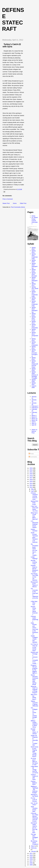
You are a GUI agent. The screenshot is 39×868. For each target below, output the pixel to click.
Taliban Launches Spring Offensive (34, 704)
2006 (31, 863)
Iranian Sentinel (34, 530)
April (33, 491)
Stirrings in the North (34, 795)
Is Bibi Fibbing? (34, 558)
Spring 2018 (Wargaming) (35, 280)
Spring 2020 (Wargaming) (35, 266)
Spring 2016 (34, 299)
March (33, 846)
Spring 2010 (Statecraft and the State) (35, 364)
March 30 (34, 420)
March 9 (34, 417)
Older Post (23, 203)
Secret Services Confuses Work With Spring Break (34, 680)
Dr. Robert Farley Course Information (35, 221)
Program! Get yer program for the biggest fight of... (34, 669)
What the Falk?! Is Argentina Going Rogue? (34, 690)
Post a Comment (8, 199)
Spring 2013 (34, 330)
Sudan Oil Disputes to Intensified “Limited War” (34, 740)
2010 (31, 855)
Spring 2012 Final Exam (34, 503)
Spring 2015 (34, 314)
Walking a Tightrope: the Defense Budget (34, 790)
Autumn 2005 (34, 387)
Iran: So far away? (34, 804)
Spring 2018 (34, 270)
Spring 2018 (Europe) (34, 274)
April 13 (34, 423)
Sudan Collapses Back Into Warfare (34, 639)
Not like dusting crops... (34, 562)
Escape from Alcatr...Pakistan (34, 731)
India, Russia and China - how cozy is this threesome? (34, 628)
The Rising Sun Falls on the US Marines (34, 577)
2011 (31, 853)
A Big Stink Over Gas (34, 603)
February (34, 848)
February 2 (35, 406)
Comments (33, 457)
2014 (31, 483)
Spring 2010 (34, 358)
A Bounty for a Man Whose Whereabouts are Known (34, 817)
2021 (31, 472)
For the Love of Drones (34, 800)
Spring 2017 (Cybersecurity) (35, 294)
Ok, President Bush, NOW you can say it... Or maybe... (34, 550)
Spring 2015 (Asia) (34, 318)
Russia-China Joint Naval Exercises (34, 611)
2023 (31, 468)
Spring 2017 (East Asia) (35, 288)
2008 (31, 859)
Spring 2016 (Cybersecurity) (35, 303)
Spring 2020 (34, 261)
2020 (31, 474)
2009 (31, 857)
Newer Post (6, 203)
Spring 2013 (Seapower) (35, 335)
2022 (31, 470)
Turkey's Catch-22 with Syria (34, 777)
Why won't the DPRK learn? (34, 697)
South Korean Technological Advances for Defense (34, 537)
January (34, 851)
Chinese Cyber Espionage (34, 619)
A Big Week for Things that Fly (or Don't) (34, 770)
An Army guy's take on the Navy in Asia (34, 761)
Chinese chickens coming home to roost (34, 496)
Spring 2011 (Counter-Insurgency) (35, 353)
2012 (31, 487)
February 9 (35, 408)
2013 (31, 485)
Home (15, 203)
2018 (31, 476)
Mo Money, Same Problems (34, 843)
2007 (31, 861)
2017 (31, 478)
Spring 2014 (34, 322)
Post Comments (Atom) (18, 207)
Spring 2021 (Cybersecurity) (35, 256)
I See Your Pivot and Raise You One (34, 509)
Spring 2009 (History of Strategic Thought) (35, 375)
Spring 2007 (34, 384)
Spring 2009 (34, 369)
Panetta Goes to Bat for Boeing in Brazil (34, 569)
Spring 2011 (34, 347)
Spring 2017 (34, 285)
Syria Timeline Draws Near (34, 809)
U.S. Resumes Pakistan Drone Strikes (34, 524)
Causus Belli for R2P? (34, 783)
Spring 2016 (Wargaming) (35, 310)
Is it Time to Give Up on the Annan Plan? (34, 647)
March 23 (34, 419)
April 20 (34, 425)
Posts (31, 454)
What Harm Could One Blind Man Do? (34, 516)
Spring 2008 (34, 380)
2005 (31, 865)
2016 (31, 480)
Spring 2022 (34, 248)
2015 (31, 481)
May (33, 489)
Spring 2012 (34, 340)
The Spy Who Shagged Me (34, 837)
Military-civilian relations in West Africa (34, 724)
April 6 (34, 422)
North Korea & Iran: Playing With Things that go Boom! (34, 752)
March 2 (34, 415)
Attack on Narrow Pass (34, 431)
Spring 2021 (34, 251)
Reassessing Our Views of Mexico (34, 584)
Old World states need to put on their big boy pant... (34, 828)
